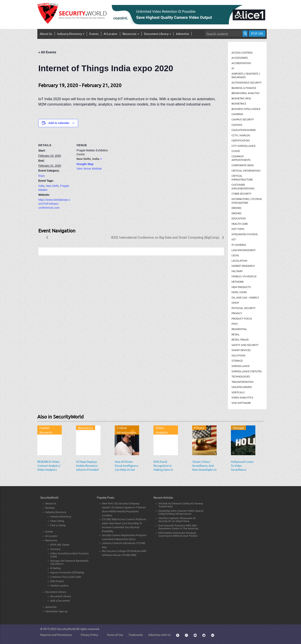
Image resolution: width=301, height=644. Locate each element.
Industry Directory (71, 34)
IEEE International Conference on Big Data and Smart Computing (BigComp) (166, 238)
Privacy (237, 313)
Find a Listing (58, 525)
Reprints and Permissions (56, 635)
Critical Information (246, 170)
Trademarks (136, 635)
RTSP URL (257, 33)
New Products (241, 287)
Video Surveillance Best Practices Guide (69, 555)
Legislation (239, 261)
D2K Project (57, 581)
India (41, 186)
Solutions (238, 355)
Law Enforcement (244, 250)
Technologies (241, 376)
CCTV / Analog (241, 135)
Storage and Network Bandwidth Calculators (69, 562)
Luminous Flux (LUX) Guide (66, 577)
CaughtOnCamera (244, 130)
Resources (131, 34)
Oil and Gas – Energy (245, 297)
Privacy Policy (89, 635)
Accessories (240, 58)
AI (233, 68)
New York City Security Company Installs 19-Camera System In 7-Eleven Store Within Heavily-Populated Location (124, 509)
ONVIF (235, 303)
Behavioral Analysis (246, 93)
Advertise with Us (159, 635)
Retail (236, 334)
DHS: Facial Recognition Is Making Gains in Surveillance (163, 467)
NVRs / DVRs (239, 292)
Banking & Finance (244, 88)
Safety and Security (245, 345)
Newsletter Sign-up (56, 611)
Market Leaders (59, 585)
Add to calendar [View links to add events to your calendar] (59, 123)
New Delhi (52, 186)
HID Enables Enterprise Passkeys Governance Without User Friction (178, 534)
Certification (241, 140)
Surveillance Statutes (247, 371)
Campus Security (243, 119)
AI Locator (111, 34)
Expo (41, 176)
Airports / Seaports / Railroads (246, 75)
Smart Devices (241, 350)
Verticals (238, 392)
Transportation (242, 382)
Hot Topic (238, 229)
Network (238, 282)
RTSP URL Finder (60, 545)
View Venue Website (89, 169)
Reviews (50, 508)
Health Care (240, 224)
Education (239, 218)
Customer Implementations (243, 186)
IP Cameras (239, 245)
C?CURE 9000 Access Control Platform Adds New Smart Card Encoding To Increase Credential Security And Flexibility (124, 525)
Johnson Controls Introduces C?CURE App (123, 545)
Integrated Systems (245, 234)
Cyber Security (241, 193)
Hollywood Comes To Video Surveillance (242, 465)
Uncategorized (242, 387)
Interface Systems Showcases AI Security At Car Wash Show (177, 519)
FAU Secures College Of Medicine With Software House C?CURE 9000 (124, 553)
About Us (46, 34)
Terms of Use (115, 635)
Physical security (244, 308)
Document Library (157, 34)
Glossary (55, 549)
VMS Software (241, 403)
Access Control (242, 52)
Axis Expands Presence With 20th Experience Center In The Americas (178, 527)
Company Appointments (241, 158)
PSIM (234, 324)
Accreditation (241, 63)
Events (94, 34)
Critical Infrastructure (242, 178)
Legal (235, 255)
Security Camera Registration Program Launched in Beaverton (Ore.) (124, 537)
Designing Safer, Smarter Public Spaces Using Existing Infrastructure (181, 512)
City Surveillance (244, 146)
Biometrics (239, 103)
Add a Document (60, 600)
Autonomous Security (247, 82)
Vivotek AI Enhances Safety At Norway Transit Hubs (181, 505)
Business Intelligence (246, 109)
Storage (237, 360)
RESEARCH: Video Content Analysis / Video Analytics (49, 465)
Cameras (237, 114)
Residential (239, 329)
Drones (236, 208)
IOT (234, 239)
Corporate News (243, 165)
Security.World (66, 629)
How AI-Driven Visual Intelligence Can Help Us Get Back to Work (126, 467)
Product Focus (242, 318)
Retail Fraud (240, 339)
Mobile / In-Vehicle (244, 276)
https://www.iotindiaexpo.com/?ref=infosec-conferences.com (54, 204)
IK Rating (55, 568)
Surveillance (241, 366)
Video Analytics (242, 397)
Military (237, 271)
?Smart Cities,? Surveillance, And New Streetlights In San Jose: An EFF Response (204, 469)
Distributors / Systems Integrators (247, 201)
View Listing (57, 521)
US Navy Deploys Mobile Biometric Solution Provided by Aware (87, 467)
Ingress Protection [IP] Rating (67, 572)
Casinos (237, 125)
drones (236, 213)
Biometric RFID (241, 98)
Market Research (243, 266)
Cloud (236, 151)
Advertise (182, 34)
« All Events (47, 52)
